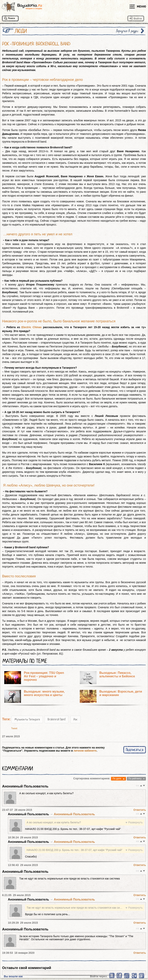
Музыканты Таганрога (27, 719)
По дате (117, 779)
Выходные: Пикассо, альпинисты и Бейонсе (117, 675)
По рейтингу (135, 779)
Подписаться (135, 750)
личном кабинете (85, 751)
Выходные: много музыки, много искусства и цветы (44, 693)
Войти (138, 19)
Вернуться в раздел (127, 31)
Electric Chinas (32, 327)
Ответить (140, 810)
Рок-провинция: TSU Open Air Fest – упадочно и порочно (44, 676)
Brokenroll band (57, 719)
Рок (75, 719)
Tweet (14, 728)
